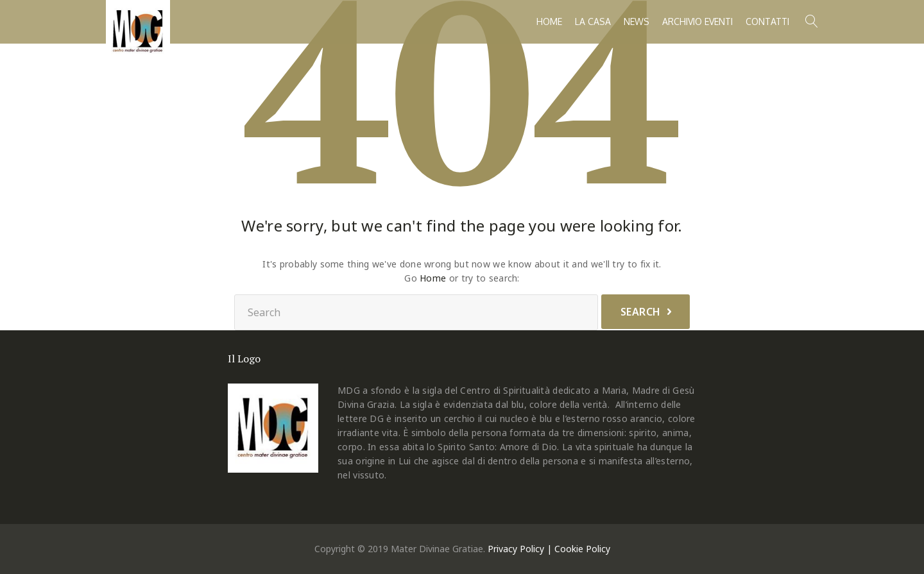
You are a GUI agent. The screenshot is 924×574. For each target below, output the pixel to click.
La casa (593, 21)
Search (641, 312)
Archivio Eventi (697, 21)
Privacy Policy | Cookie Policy (549, 549)
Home (549, 21)
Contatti (767, 21)
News (637, 21)
